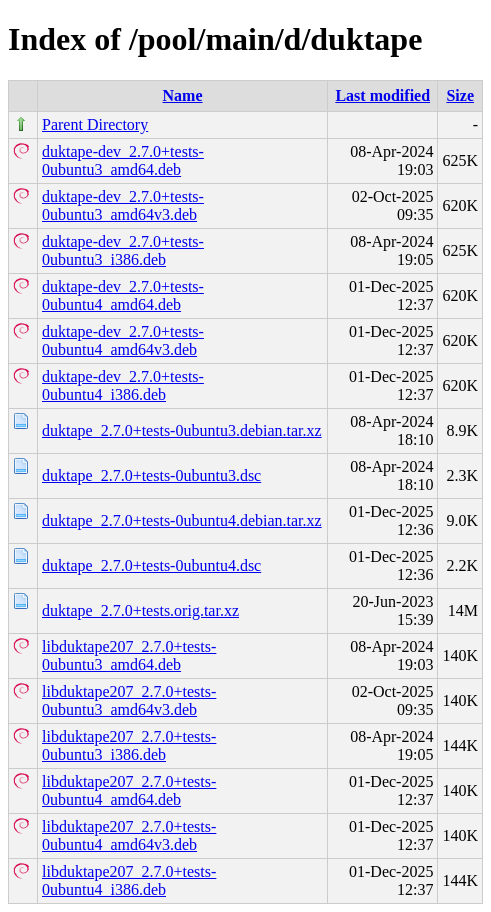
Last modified (382, 95)
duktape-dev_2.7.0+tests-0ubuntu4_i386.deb (123, 385)
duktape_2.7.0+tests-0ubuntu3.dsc (151, 475)
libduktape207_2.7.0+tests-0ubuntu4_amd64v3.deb (129, 835)
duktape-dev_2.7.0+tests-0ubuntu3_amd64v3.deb (123, 205)
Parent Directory (95, 124)
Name (183, 95)
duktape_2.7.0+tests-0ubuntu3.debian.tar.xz (182, 430)
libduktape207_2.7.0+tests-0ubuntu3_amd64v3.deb (129, 700)
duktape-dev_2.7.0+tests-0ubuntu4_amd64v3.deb (123, 340)
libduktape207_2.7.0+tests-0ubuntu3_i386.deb (129, 745)
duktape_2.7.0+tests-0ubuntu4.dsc (151, 565)
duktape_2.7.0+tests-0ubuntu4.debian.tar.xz (182, 520)
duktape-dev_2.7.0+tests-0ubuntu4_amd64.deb (123, 295)
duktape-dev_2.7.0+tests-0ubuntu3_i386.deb (123, 250)
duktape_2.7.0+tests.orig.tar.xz (140, 610)
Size (460, 95)
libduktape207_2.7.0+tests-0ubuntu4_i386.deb (129, 880)
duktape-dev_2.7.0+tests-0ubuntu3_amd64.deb (123, 160)
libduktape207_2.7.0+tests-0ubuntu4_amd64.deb (129, 790)
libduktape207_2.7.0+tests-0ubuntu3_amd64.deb (129, 655)
